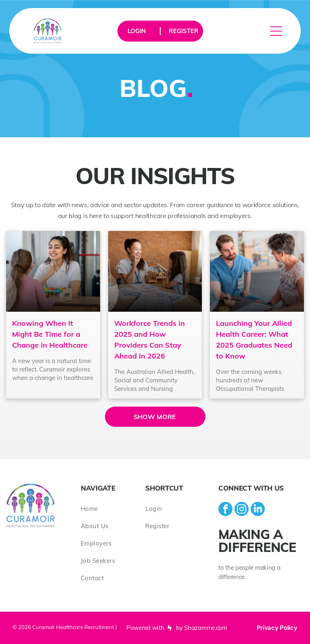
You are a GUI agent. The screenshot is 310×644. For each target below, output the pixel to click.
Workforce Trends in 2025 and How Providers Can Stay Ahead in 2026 (150, 340)
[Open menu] (276, 31)
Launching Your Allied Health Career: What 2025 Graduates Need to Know (254, 340)
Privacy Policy (277, 628)
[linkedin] (258, 510)
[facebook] (225, 510)
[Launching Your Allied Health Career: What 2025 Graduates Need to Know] (257, 271)
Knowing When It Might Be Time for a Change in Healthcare (50, 334)
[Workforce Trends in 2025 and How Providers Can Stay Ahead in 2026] (155, 271)
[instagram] (242, 510)
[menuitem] (113, 509)
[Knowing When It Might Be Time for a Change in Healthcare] (53, 271)
